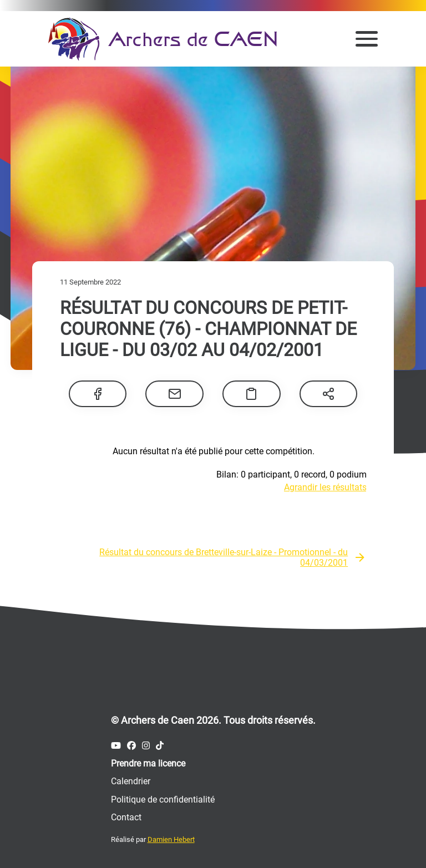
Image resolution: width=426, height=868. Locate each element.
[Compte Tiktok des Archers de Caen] (160, 746)
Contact (126, 817)
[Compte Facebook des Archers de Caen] (131, 746)
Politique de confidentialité (163, 800)
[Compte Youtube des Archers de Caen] (116, 746)
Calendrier (131, 781)
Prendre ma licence (148, 763)
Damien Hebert (171, 839)
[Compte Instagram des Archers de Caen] (146, 746)
